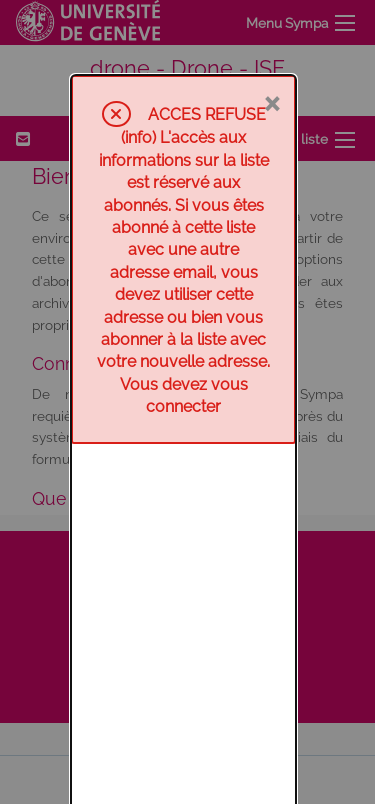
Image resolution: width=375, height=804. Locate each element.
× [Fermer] (271, 27)
